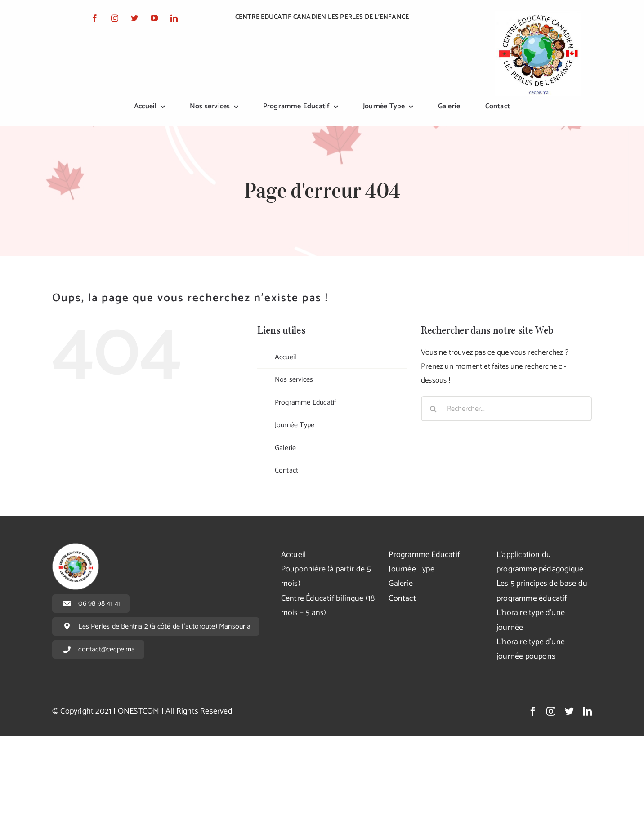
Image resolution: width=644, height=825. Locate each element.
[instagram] (115, 18)
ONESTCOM (139, 711)
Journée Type (295, 425)
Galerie (285, 448)
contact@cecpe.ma (107, 649)
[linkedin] (174, 18)
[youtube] (154, 18)
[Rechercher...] (506, 409)
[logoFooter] (76, 547)
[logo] (538, 14)
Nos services (294, 380)
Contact (286, 470)
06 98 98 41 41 (99, 604)
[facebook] (95, 18)
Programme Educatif (306, 403)
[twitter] (134, 18)
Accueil (286, 357)
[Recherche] (434, 409)
